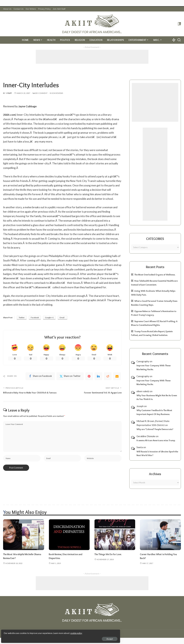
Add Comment (40, 93)
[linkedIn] (98, 377)
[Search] (179, 40)
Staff (9, 93)
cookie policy (39, 632)
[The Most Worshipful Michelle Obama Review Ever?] (24, 535)
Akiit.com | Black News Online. (104, 634)
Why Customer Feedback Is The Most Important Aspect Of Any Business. (154, 412)
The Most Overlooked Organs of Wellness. (155, 275)
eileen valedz (143, 391)
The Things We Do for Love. (110, 554)
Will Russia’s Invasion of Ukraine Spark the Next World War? (157, 453)
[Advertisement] (92, 57)
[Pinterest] (89, 377)
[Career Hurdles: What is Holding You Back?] (160, 535)
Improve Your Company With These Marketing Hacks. (154, 367)
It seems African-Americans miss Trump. (156, 440)
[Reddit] (108, 377)
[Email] (117, 377)
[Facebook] (40, 377)
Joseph (140, 406)
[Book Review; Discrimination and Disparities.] (69, 535)
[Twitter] (70, 377)
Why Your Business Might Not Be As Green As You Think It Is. (157, 397)
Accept (38, 637)
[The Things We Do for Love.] (115, 535)
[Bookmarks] (179, 24)
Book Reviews (56, 93)
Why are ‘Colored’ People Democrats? (155, 429)
